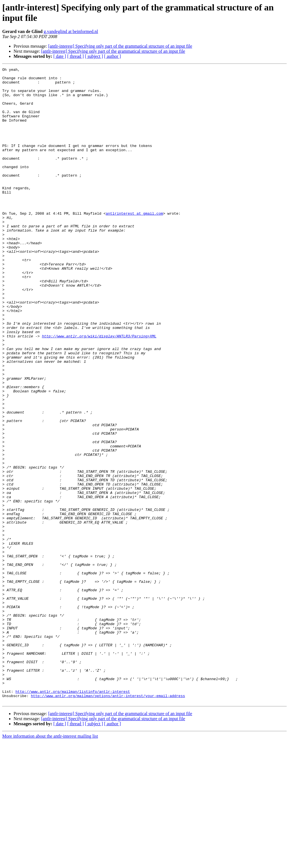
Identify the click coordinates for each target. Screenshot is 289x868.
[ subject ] (94, 56)
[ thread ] (75, 56)
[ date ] (60, 56)
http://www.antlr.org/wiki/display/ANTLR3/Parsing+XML (99, 390)
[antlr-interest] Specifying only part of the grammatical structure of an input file (120, 46)
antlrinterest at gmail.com (134, 243)
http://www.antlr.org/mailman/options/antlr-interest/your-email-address (108, 822)
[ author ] (113, 56)
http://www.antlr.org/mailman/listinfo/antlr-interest (73, 817)
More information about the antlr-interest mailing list (50, 863)
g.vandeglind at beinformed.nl (71, 31)
